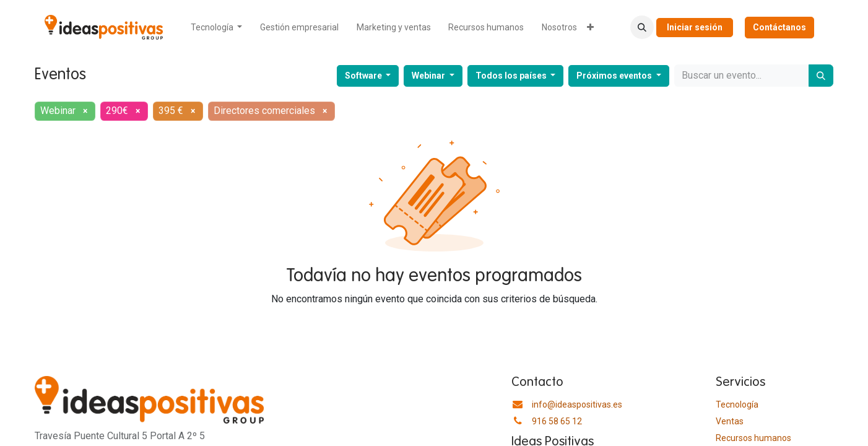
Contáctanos (779, 27)
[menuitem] (217, 28)
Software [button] (364, 76)
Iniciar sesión (695, 27)
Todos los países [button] (512, 76)
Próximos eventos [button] (615, 76)
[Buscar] (821, 76)
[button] (642, 27)
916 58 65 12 (557, 421)
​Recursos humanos (753, 438)
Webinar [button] (429, 76)
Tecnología (737, 404)
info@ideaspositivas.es (577, 404)
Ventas (730, 421)
